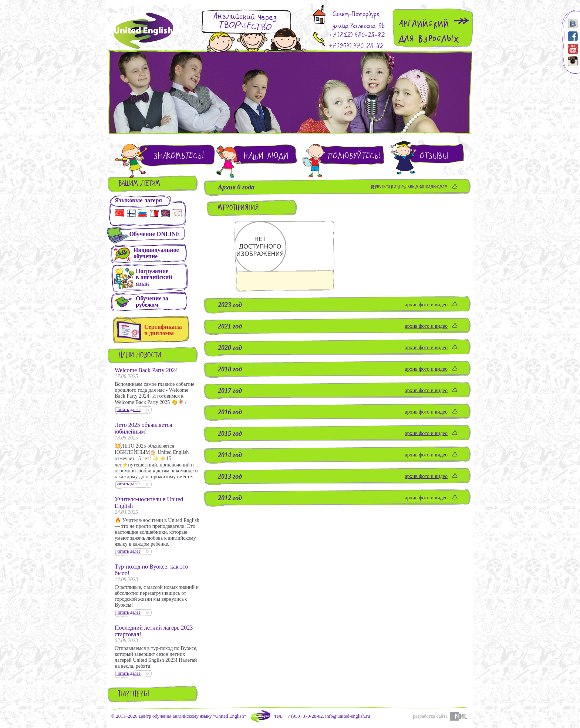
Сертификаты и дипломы (163, 330)
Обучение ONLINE (154, 234)
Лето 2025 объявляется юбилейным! (143, 428)
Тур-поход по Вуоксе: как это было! (151, 570)
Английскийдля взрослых (429, 31)
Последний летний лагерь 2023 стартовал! (154, 631)
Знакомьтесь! (179, 156)
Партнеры (134, 695)
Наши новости (140, 356)
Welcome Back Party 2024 (146, 370)
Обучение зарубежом (152, 301)
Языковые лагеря (138, 200)
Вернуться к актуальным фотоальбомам (409, 187)
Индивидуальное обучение (156, 253)
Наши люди (266, 156)
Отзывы (434, 156)
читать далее (129, 409)
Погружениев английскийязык (154, 277)
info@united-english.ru (348, 716)
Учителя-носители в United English (149, 503)
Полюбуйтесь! (354, 156)
